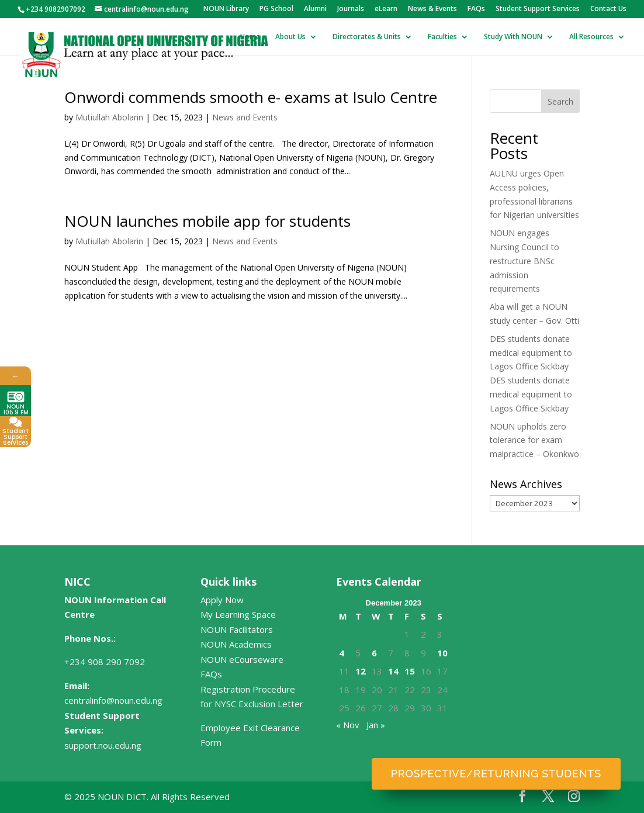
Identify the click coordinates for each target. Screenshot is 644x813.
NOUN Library (226, 9)
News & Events (432, 9)
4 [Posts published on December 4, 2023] (342, 653)
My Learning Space (238, 614)
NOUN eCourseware (242, 659)
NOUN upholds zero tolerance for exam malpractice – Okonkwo (534, 440)
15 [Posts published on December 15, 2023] (410, 671)
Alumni (315, 9)
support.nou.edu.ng (103, 745)
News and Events (245, 117)
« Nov (348, 725)
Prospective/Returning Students (496, 774)
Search (560, 101)
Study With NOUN (513, 37)
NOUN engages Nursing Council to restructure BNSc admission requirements (524, 261)
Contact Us (608, 9)
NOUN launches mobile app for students (207, 221)
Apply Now (222, 600)
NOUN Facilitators (237, 629)
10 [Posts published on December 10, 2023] (442, 653)
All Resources (591, 37)
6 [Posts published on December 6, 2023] (374, 653)
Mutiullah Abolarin (109, 117)
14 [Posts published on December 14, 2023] (393, 671)
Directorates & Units (367, 37)
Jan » (376, 725)
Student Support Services (538, 9)
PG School (276, 9)
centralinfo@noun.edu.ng (113, 700)
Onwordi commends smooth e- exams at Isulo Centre (251, 97)
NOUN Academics (236, 644)
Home (250, 37)
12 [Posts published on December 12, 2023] (361, 671)
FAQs (476, 9)
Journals (351, 9)
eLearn (386, 9)
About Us (290, 37)
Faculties (442, 37)
